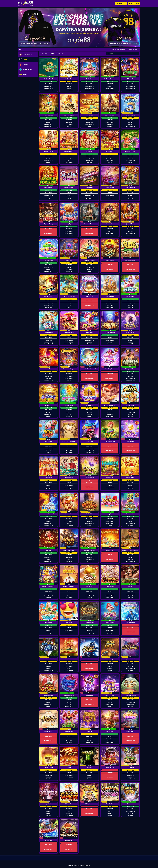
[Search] (123, 54)
